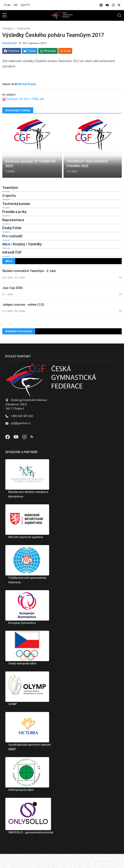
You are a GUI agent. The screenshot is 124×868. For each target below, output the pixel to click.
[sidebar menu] (5, 15)
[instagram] (113, 5)
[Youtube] (16, 437)
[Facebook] (8, 437)
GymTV (25, 5)
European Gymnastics (22, 623)
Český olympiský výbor (23, 663)
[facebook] (101, 5)
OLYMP (13, 704)
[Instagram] (25, 437)
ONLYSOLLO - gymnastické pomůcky (31, 832)
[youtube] (107, 5)
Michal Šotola (9, 43)
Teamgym (8, 29)
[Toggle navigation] (119, 15)
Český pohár (24, 29)
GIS (16, 5)
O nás (7, 5)
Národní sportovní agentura (26, 537)
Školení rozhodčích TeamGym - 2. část (29, 271)
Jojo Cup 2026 (12, 288)
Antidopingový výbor (21, 790)
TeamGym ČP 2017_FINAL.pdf (25, 99)
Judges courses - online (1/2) (23, 305)
